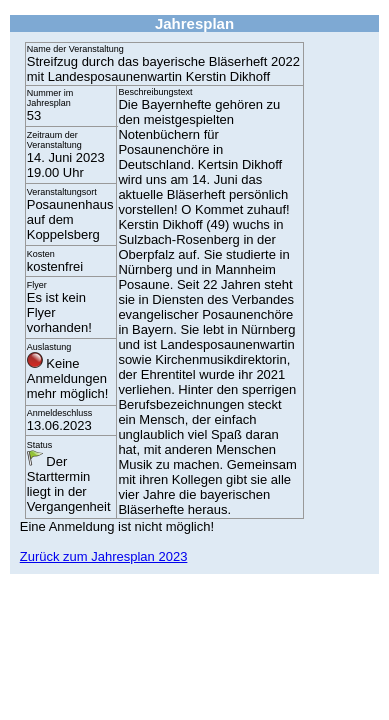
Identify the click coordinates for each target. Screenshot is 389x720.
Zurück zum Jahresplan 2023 (104, 556)
